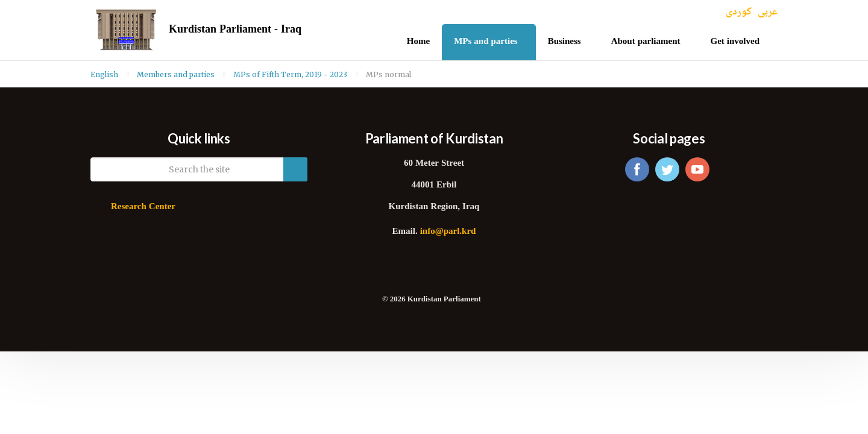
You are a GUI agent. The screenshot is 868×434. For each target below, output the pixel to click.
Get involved (735, 42)
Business (565, 42)
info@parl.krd (448, 232)
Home (418, 42)
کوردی (739, 12)
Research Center (143, 207)
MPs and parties (486, 42)
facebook (637, 169)
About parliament (646, 42)
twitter (667, 169)
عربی (768, 12)
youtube (697, 169)
